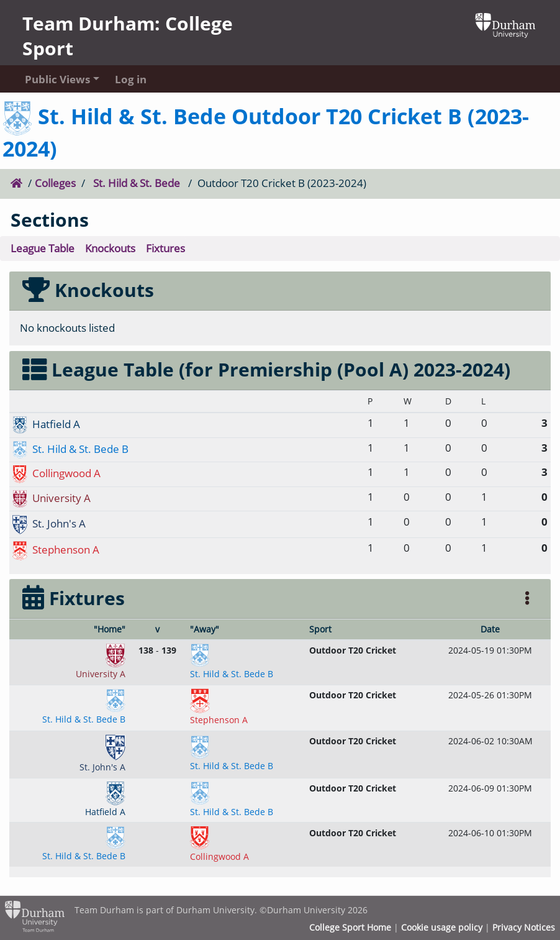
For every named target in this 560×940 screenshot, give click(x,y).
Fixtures (165, 248)
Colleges (55, 183)
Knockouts (110, 248)
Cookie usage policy (442, 928)
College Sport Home (350, 928)
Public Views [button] (57, 79)
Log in (131, 79)
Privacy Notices (524, 928)
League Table (43, 248)
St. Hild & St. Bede (137, 183)
